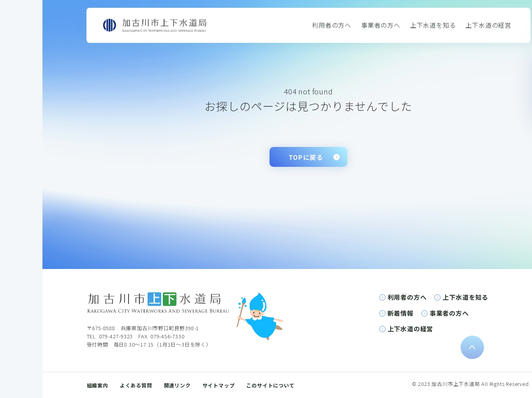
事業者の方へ (381, 25)
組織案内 (98, 385)
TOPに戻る (306, 157)
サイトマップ (219, 385)
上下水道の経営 (488, 25)
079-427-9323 (116, 336)
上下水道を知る (433, 25)
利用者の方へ (332, 25)
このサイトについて (270, 385)
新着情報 (401, 313)
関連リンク (177, 385)
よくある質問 (136, 385)
